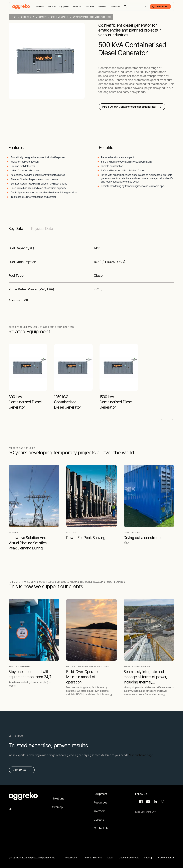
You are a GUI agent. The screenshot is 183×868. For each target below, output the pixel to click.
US (145, 7)
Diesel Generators (60, 17)
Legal (110, 858)
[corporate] (21, 7)
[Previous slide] (162, 420)
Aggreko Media (148, 802)
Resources (101, 802)
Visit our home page (141, 755)
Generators (41, 17)
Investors (100, 811)
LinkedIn (155, 802)
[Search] (125, 7)
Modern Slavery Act (129, 858)
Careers (99, 820)
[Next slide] (172, 420)
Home (14, 17)
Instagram (162, 802)
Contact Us (101, 828)
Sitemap (57, 807)
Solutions (58, 798)
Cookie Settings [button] (166, 858)
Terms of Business (92, 858)
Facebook (141, 802)
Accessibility (71, 858)
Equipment (26, 17)
